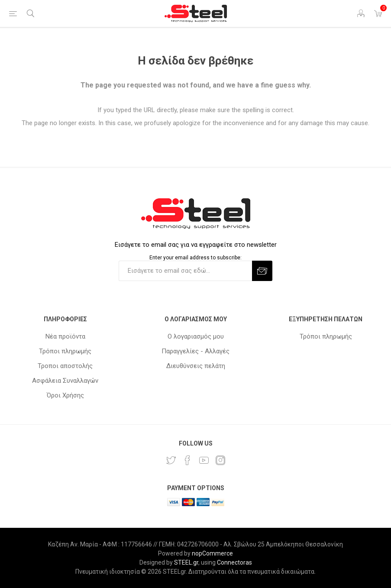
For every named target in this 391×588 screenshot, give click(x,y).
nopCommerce (212, 553)
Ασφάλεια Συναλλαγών (65, 381)
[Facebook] (187, 460)
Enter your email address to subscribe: (195, 258)
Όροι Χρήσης (65, 395)
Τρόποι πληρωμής (65, 351)
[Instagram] (220, 460)
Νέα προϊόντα (65, 336)
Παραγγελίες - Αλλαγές (195, 351)
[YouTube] (204, 460)
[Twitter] (171, 460)
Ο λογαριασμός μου (196, 336)
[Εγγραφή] (185, 271)
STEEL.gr (186, 562)
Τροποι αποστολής (65, 366)
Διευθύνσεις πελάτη (196, 366)
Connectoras (234, 562)
